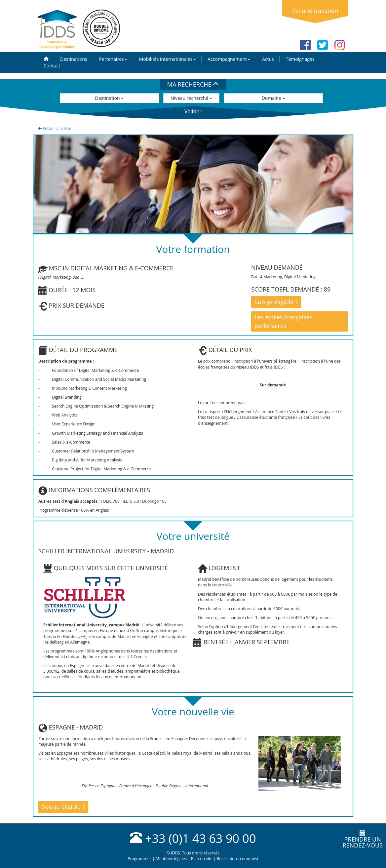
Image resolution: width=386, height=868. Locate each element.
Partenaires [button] (113, 59)
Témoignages (300, 59)
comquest (249, 859)
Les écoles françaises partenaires (283, 321)
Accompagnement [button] (229, 59)
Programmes (139, 859)
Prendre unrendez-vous (363, 840)
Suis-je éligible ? (276, 302)
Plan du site (202, 859)
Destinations (74, 59)
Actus (268, 59)
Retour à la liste (55, 128)
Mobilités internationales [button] (168, 59)
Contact (52, 66)
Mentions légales (171, 859)
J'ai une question (315, 11)
